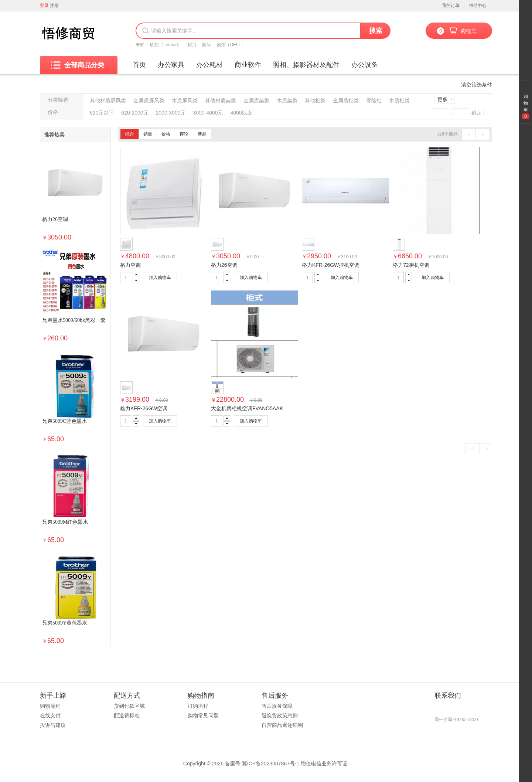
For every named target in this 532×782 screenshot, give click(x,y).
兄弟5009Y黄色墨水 (65, 623)
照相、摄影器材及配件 (306, 65)
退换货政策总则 (280, 715)
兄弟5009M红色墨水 (65, 522)
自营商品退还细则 (282, 725)
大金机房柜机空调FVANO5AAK (247, 408)
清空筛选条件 (477, 85)
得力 (192, 45)
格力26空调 (55, 219)
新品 (202, 134)
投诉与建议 (53, 725)
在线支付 (50, 715)
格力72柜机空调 (411, 265)
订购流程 (198, 706)
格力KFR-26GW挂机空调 (331, 265)
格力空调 (130, 265)
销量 (148, 134)
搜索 (376, 31)
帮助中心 (478, 6)
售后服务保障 (277, 706)
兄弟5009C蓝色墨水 (64, 421)
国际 (207, 45)
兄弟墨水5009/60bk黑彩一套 (74, 320)
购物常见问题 (203, 715)
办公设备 (365, 65)
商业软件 (248, 65)
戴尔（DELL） (231, 45)
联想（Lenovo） (166, 45)
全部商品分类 (78, 65)
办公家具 (171, 65)
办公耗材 (209, 65)
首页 (139, 65)
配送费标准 (127, 715)
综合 (130, 134)
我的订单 (451, 6)
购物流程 (50, 706)
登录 (44, 6)
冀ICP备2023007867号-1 (271, 764)
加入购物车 (160, 278)
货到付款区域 (129, 706)
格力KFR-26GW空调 (144, 408)
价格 (166, 134)
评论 (184, 134)
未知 (140, 45)
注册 (54, 6)
